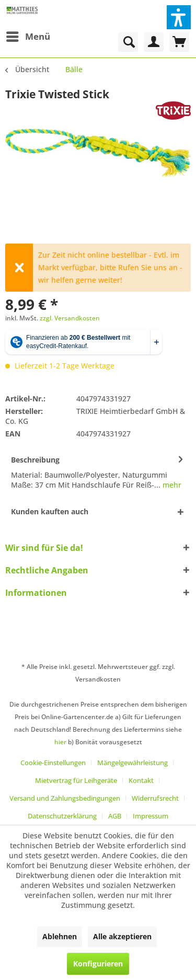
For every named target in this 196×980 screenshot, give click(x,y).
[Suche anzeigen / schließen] (128, 42)
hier (60, 742)
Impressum (151, 816)
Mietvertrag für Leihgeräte (76, 780)
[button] (179, 17)
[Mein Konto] (154, 42)
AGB (115, 816)
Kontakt (141, 780)
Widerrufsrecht (155, 798)
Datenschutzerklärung (62, 816)
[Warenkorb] (179, 42)
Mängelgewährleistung (132, 763)
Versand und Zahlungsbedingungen (65, 798)
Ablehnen (60, 936)
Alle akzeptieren (122, 936)
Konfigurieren (98, 964)
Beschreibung (35, 460)
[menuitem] (28, 37)
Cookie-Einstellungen (53, 763)
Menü (28, 35)
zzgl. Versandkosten (70, 318)
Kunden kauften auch (50, 511)
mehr (171, 485)
